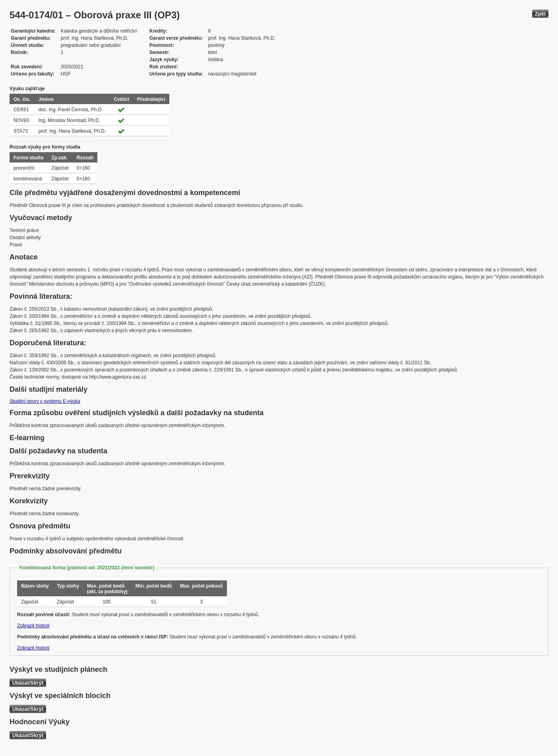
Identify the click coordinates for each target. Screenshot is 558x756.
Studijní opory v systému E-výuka (45, 401)
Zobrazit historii (33, 626)
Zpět (540, 14)
